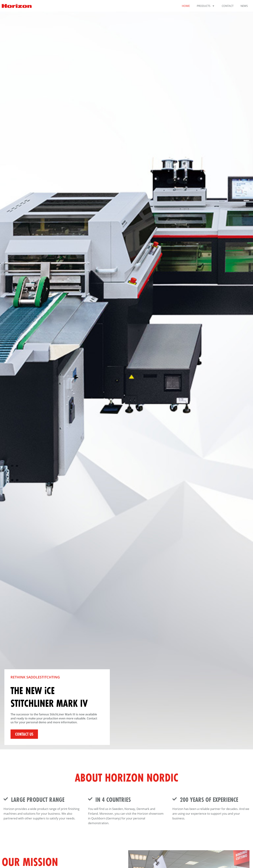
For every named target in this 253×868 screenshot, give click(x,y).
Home (186, 6)
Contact (228, 6)
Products (206, 6)
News (244, 6)
